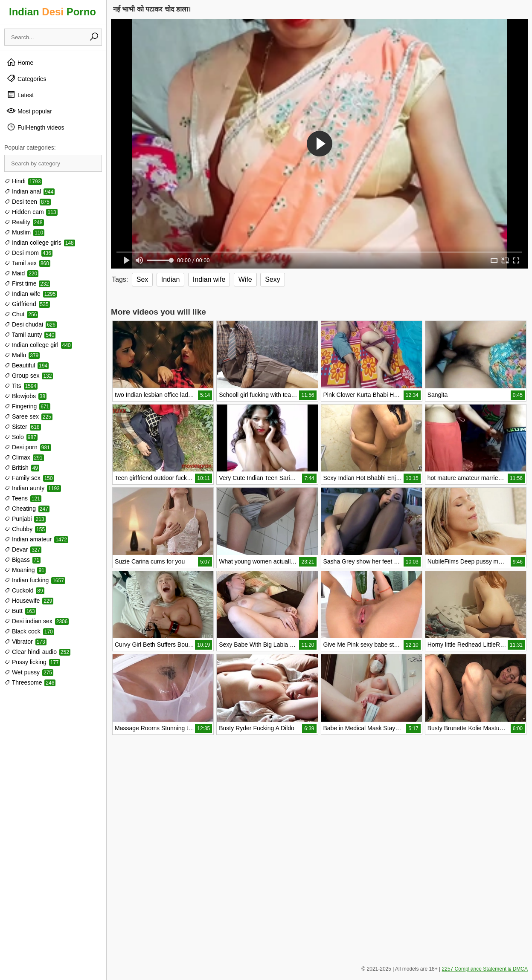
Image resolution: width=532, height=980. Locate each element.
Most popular (29, 111)
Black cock (29, 631)
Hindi (23, 181)
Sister (23, 427)
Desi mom (28, 253)
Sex (142, 279)
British (22, 468)
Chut (21, 314)
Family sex (29, 478)
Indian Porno (52, 12)
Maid (21, 273)
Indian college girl (38, 345)
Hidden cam (31, 212)
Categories (26, 78)
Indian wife (31, 294)
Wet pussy (29, 672)
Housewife (29, 601)
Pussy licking (32, 662)
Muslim (24, 232)
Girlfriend (27, 304)
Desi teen (28, 202)
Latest (20, 95)
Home (20, 62)
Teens (23, 498)
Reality (24, 222)
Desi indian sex (36, 621)
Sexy (273, 279)
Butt (20, 611)
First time (27, 283)
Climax (24, 457)
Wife (245, 279)
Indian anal (29, 191)
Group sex (29, 376)
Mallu (22, 355)
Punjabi (25, 519)
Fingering (27, 406)
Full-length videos (35, 127)
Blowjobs (25, 396)
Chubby (25, 529)
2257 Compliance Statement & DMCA (485, 969)
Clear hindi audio (37, 652)
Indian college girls (40, 243)
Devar (23, 549)
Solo (21, 437)
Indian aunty (33, 488)
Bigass (22, 560)
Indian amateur (36, 539)
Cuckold (24, 590)
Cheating (27, 509)
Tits (21, 386)
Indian (171, 279)
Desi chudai (31, 324)
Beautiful (26, 365)
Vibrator (25, 642)
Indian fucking (35, 580)
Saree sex (28, 416)
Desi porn (28, 447)
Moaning (25, 570)
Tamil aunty (30, 335)
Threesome (30, 682)
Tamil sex (27, 263)
